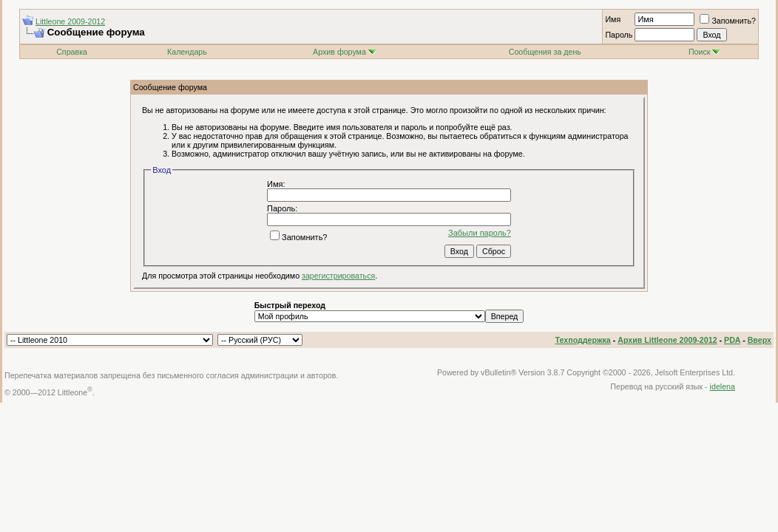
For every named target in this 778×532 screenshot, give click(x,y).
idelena (723, 386)
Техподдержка (583, 340)
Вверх (760, 340)
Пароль (619, 35)
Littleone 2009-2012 (70, 21)
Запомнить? (728, 21)
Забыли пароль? (480, 233)
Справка (72, 52)
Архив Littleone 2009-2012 (667, 340)
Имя (613, 19)
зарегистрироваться (338, 276)
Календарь (187, 52)
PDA (732, 340)
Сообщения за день (545, 52)
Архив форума (339, 52)
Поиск (705, 52)
